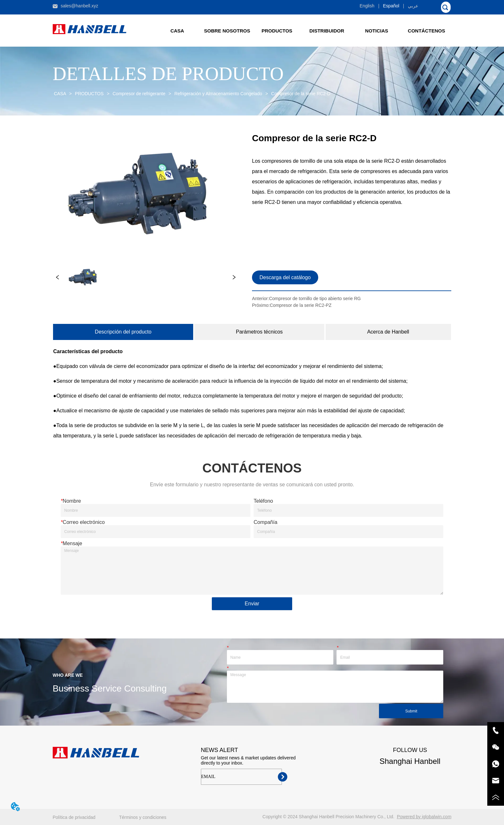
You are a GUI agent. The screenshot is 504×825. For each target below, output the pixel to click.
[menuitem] (277, 31)
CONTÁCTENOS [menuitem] (427, 31)
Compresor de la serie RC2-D (300, 94)
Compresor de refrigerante (139, 94)
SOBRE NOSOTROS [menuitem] (227, 31)
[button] (277, 31)
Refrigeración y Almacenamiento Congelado (218, 94)
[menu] (302, 31)
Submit (411, 711)
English (367, 6)
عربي (413, 6)
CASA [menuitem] (177, 31)
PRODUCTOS (89, 94)
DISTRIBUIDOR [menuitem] (327, 31)
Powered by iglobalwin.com (424, 817)
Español (391, 6)
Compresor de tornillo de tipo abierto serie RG (315, 298)
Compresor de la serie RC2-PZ (301, 305)
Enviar (252, 604)
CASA (60, 94)
